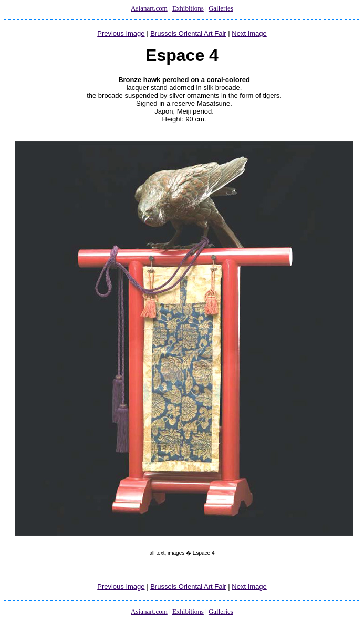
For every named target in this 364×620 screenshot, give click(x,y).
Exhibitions (188, 8)
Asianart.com (149, 8)
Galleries (221, 8)
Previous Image (121, 33)
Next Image (249, 33)
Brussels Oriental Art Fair (188, 33)
